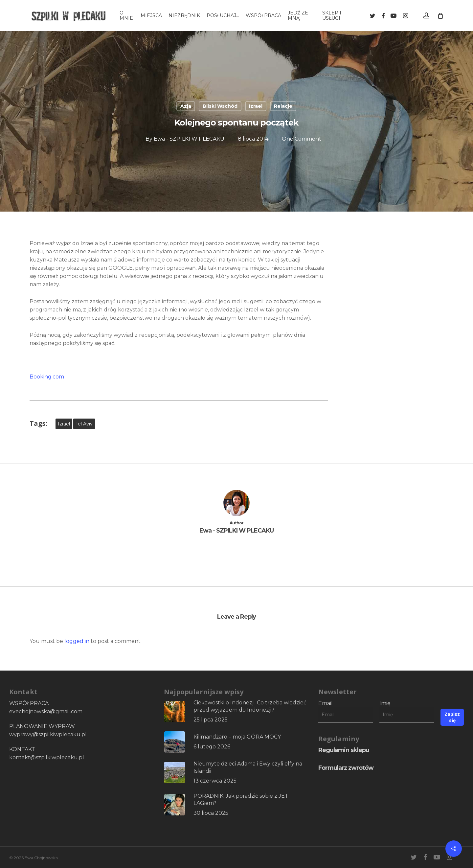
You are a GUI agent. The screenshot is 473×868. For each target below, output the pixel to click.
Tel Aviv (84, 424)
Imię (385, 703)
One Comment (302, 139)
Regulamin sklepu (344, 750)
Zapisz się (452, 717)
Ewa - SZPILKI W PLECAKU (189, 139)
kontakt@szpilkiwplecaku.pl (47, 757)
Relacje (283, 106)
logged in (77, 641)
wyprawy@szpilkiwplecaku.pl (48, 734)
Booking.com (47, 377)
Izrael (256, 106)
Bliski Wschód (220, 106)
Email (326, 703)
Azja (186, 106)
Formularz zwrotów (346, 768)
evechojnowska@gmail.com (46, 711)
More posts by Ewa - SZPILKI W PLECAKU (236, 551)
